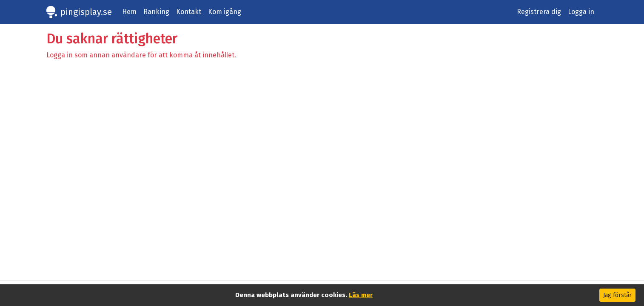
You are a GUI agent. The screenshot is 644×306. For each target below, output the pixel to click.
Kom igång (225, 12)
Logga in (581, 12)
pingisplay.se (86, 12)
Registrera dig (539, 12)
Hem (129, 12)
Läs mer (361, 295)
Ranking (156, 12)
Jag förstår (617, 295)
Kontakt (189, 12)
